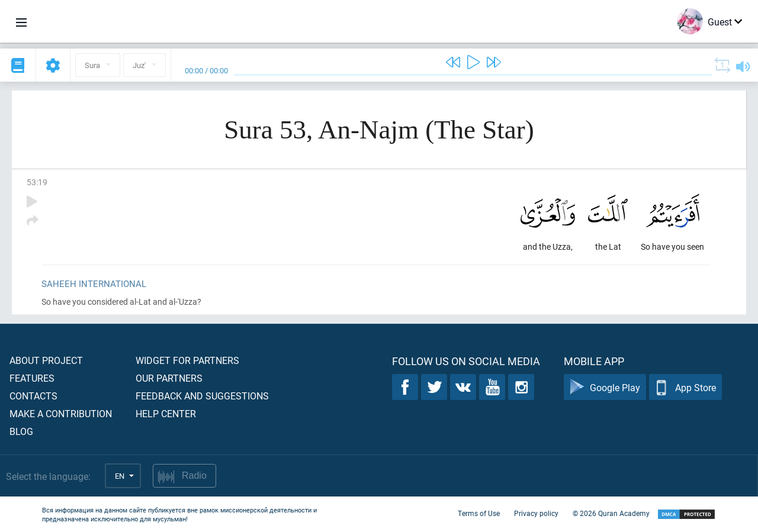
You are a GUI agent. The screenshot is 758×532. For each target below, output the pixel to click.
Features (32, 378)
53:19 (37, 182)
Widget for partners (187, 360)
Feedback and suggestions (202, 396)
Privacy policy (536, 513)
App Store (685, 387)
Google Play (605, 387)
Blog (21, 431)
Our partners (169, 378)
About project (46, 360)
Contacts (33, 396)
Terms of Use (479, 513)
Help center (166, 413)
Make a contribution (61, 413)
